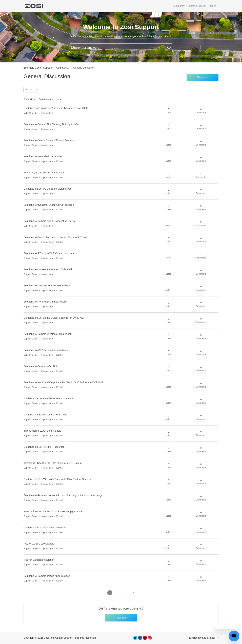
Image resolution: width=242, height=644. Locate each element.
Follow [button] (29, 90)
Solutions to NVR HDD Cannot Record (45, 302)
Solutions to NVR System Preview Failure (47, 285)
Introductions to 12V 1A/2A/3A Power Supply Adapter (53, 511)
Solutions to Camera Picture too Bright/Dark (48, 269)
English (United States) (203, 638)
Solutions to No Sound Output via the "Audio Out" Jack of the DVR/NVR (64, 382)
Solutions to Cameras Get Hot (40, 366)
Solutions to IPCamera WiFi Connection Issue (49, 253)
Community (179, 6)
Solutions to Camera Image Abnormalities (47, 576)
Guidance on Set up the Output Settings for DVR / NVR (54, 318)
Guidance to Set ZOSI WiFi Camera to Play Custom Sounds (57, 479)
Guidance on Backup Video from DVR (45, 415)
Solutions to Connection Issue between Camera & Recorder (57, 237)
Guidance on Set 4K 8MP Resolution (44, 447)
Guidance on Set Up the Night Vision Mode (48, 189)
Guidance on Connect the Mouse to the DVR (48, 398)
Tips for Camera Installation (39, 560)
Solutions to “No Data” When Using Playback (49, 205)
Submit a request (197, 6)
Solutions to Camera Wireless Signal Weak (48, 334)
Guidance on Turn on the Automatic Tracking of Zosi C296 (56, 108)
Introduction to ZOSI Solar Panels (42, 431)
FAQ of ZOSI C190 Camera (39, 544)
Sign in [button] (212, 6)
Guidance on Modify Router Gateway (44, 527)
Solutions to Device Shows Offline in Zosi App (49, 140)
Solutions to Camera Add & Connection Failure (50, 221)
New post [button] (203, 77)
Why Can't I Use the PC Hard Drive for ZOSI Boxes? (53, 463)
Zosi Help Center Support (38, 68)
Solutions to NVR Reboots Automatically (46, 350)
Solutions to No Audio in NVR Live (43, 156)
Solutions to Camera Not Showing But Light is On (51, 124)
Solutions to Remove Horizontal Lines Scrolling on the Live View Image (63, 495)
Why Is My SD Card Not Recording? (44, 173)
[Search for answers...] (121, 48)
